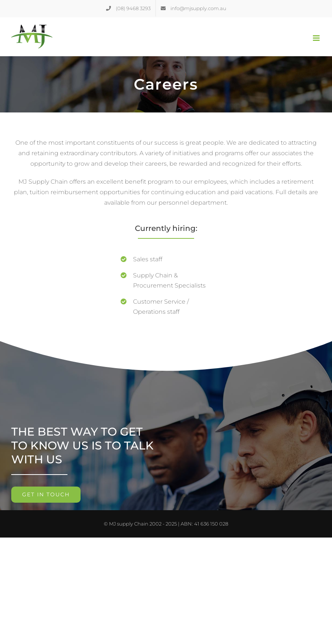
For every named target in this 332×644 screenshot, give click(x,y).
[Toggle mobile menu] (317, 38)
